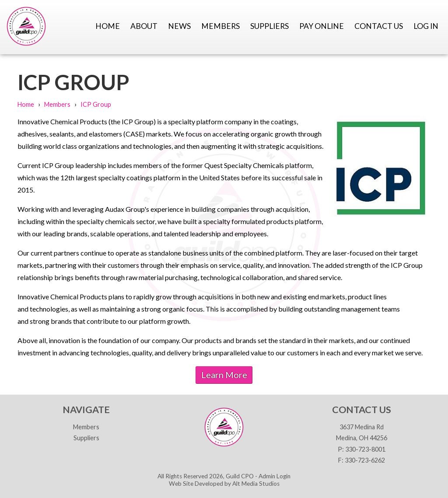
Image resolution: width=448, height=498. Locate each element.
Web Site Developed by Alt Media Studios (224, 484)
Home (108, 26)
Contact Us (379, 26)
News (179, 26)
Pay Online (322, 26)
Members (220, 26)
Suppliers (269, 26)
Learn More (224, 375)
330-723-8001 (365, 449)
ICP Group (96, 104)
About (144, 26)
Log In (426, 26)
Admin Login (275, 476)
